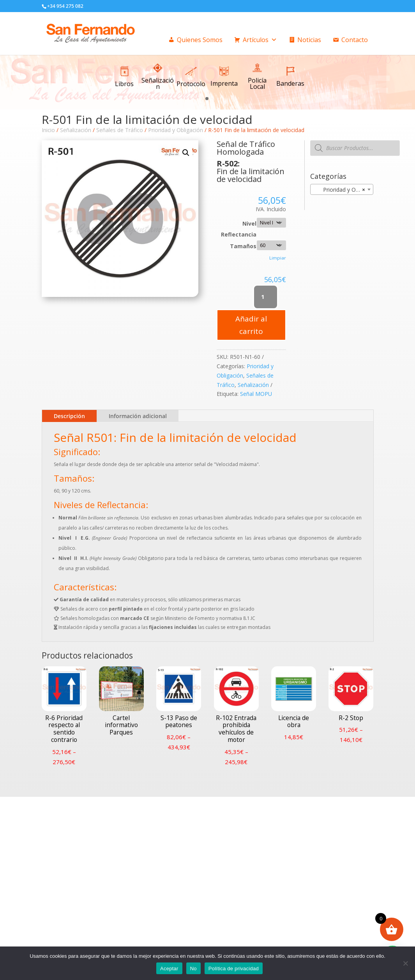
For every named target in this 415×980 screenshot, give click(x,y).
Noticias (309, 40)
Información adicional (138, 416)
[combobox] (342, 189)
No (193, 969)
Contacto (355, 40)
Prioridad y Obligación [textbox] (343, 190)
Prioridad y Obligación (176, 130)
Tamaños (243, 246)
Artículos (260, 40)
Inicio (48, 130)
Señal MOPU (256, 394)
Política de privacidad (234, 969)
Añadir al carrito (251, 325)
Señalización (76, 130)
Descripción (69, 416)
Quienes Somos (200, 40)
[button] (207, 98)
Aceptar (169, 969)
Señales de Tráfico (120, 130)
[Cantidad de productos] (266, 297)
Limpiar (278, 258)
